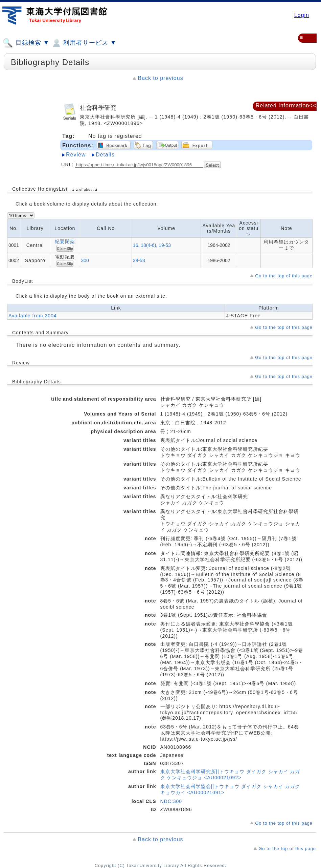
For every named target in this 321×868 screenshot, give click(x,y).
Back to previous (160, 78)
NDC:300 (171, 801)
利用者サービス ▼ (84, 43)
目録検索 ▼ (26, 43)
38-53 (139, 260)
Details (105, 155)
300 (85, 260)
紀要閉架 (65, 241)
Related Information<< (286, 105)
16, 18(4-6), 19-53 (152, 245)
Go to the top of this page (284, 276)
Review (76, 155)
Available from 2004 (32, 316)
